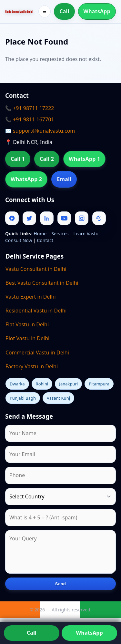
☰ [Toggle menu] (45, 11)
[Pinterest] (99, 218)
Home (40, 234)
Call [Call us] (32, 633)
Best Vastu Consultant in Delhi (42, 283)
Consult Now (19, 240)
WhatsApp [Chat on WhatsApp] (89, 633)
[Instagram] (82, 218)
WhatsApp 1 (84, 159)
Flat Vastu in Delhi (27, 324)
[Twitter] (29, 218)
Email (64, 179)
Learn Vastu (86, 234)
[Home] (19, 11)
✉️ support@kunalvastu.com (40, 131)
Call (64, 11)
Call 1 (18, 159)
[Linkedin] (47, 218)
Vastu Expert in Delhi (31, 297)
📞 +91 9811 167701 (30, 119)
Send (60, 584)
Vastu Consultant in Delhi (36, 269)
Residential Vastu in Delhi (36, 311)
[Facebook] (12, 218)
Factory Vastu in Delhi (32, 366)
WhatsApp (97, 11)
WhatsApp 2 (26, 179)
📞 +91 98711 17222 (30, 108)
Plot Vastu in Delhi (27, 338)
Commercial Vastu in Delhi (37, 353)
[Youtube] (64, 218)
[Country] (60, 497)
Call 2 (47, 159)
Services (60, 234)
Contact (45, 240)
